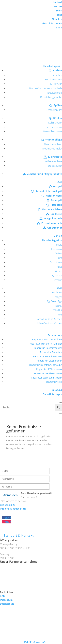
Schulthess (56, 262)
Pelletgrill (56, 200)
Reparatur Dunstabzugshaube (45, 365)
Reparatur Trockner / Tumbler (45, 344)
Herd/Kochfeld (54, 93)
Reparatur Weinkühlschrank (46, 378)
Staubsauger (55, 166)
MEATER (57, 310)
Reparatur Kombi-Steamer (47, 356)
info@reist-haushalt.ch (13, 509)
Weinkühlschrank (53, 131)
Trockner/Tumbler (52, 149)
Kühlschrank (55, 123)
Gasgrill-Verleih (53, 218)
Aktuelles (57, 19)
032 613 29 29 (8, 505)
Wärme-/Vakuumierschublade (46, 88)
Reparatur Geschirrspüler (48, 348)
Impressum (6, 600)
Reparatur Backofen (51, 352)
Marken (58, 236)
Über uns (57, 6)
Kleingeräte (55, 157)
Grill (60, 182)
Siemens (57, 280)
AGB (2, 596)
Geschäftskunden (52, 23)
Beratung (57, 390)
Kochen (57, 70)
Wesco (58, 271)
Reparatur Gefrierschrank (48, 373)
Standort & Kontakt (19, 535)
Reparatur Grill (54, 382)
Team (59, 11)
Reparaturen (55, 335)
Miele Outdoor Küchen (49, 323)
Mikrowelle (56, 84)
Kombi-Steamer (53, 79)
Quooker (57, 275)
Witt (60, 314)
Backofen (57, 75)
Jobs (60, 15)
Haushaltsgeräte (53, 66)
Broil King (57, 292)
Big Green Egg (54, 301)
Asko (59, 267)
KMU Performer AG (35, 642)
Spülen (58, 105)
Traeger (58, 297)
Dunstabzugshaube (51, 97)
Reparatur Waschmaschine (47, 339)
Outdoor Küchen (52, 209)
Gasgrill (58, 186)
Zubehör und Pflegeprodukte (45, 174)
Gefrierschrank (54, 127)
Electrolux (57, 249)
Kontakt (57, 2)
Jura (60, 258)
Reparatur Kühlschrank (49, 369)
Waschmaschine (53, 144)
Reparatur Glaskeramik (49, 361)
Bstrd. (59, 306)
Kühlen (58, 118)
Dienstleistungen (52, 394)
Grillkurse (56, 214)
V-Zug (59, 253)
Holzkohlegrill (54, 196)
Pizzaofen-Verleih (52, 223)
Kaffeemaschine (53, 161)
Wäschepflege (54, 140)
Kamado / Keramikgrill (49, 191)
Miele (59, 245)
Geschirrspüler (54, 110)
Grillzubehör (55, 228)
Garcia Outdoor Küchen (49, 319)
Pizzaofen (56, 205)
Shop (59, 28)
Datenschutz (7, 604)
